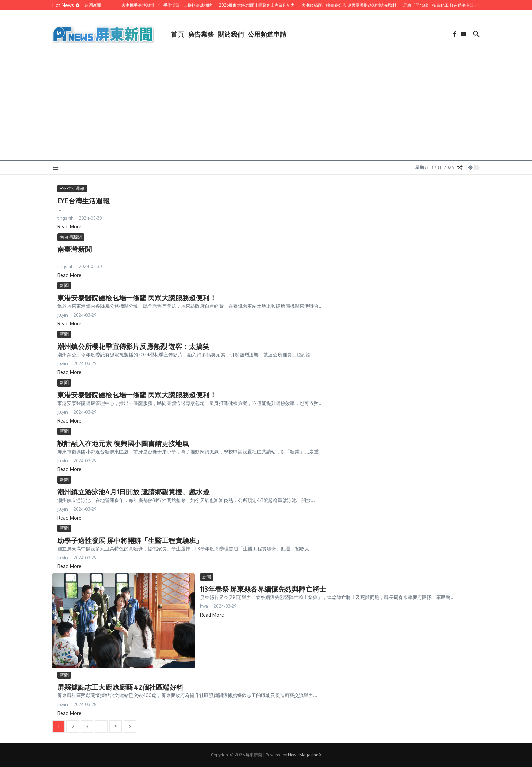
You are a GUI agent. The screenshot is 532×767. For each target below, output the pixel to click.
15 (116, 726)
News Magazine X (305, 755)
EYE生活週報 (72, 188)
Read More (69, 227)
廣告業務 (201, 34)
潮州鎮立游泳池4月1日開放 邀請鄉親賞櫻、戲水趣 (134, 492)
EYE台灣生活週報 (83, 200)
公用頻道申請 (267, 34)
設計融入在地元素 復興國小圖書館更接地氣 (123, 443)
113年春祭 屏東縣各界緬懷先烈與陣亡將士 (263, 589)
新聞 (64, 285)
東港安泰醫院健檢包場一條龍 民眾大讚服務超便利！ (137, 297)
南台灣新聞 (71, 237)
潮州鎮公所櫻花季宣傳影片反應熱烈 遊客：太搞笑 (134, 346)
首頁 (177, 34)
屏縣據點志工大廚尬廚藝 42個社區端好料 (120, 687)
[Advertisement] (266, 109)
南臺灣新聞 (74, 249)
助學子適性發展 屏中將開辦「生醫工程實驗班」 (130, 540)
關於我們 (231, 34)
